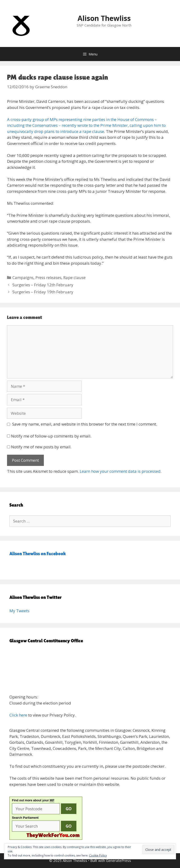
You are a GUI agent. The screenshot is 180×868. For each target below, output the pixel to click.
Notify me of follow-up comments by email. (51, 436)
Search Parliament (25, 818)
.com (53, 835)
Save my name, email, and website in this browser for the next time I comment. (85, 424)
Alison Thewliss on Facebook (38, 554)
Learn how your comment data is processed (120, 471)
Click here (18, 715)
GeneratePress (118, 860)
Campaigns (23, 277)
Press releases (48, 277)
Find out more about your (33, 800)
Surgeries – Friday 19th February (43, 292)
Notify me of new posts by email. (41, 447)
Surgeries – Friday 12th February (43, 285)
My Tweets (19, 611)
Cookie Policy (98, 855)
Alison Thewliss (104, 18)
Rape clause (74, 277)
